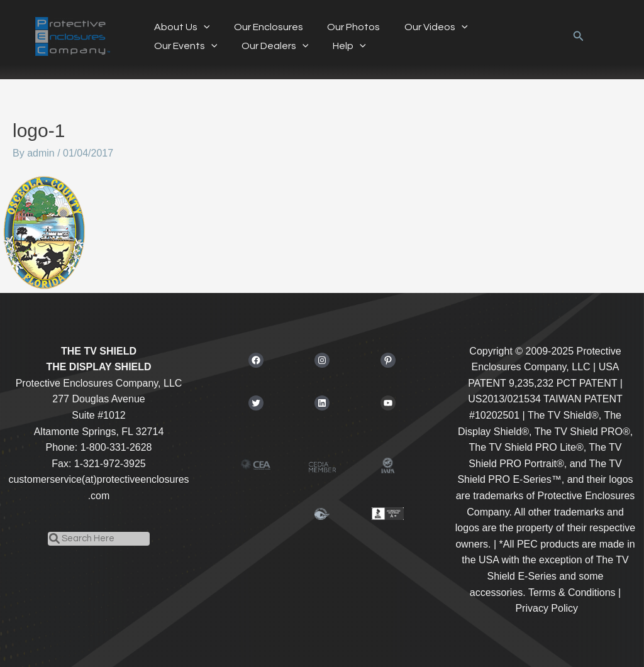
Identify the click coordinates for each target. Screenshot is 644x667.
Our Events (505, 27)
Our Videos (422, 27)
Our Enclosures (262, 27)
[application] (201, 27)
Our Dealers (185, 46)
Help (256, 46)
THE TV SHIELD (99, 351)
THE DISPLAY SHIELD (98, 367)
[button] (579, 36)
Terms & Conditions (572, 593)
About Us (180, 27)
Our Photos (343, 27)
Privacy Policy (547, 608)
